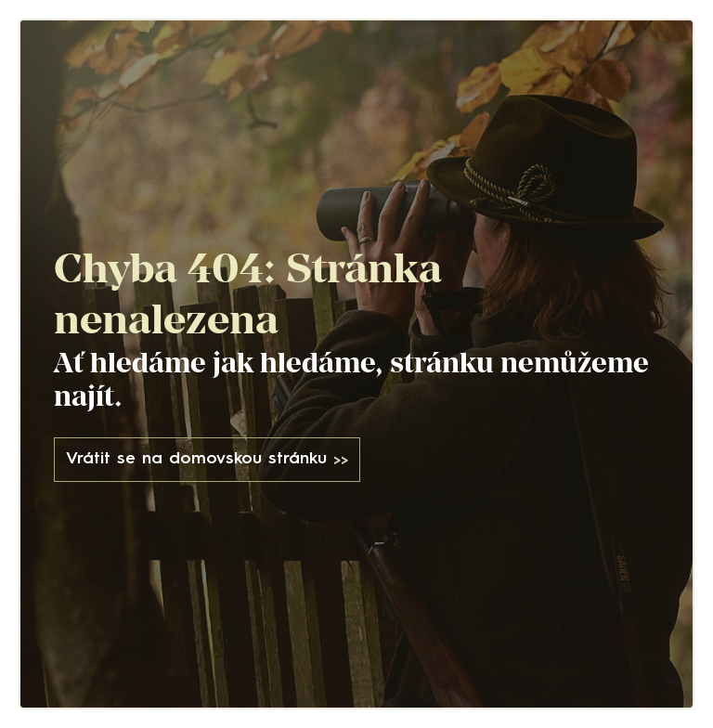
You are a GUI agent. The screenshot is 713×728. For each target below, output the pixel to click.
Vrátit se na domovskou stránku (207, 460)
